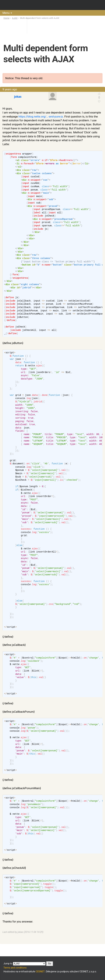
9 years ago (10, 89)
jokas (18, 97)
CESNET (40, 972)
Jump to (28, 964)
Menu (6, 13)
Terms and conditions (15, 968)
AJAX (15, 18)
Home (6, 18)
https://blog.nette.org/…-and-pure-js (41, 116)
